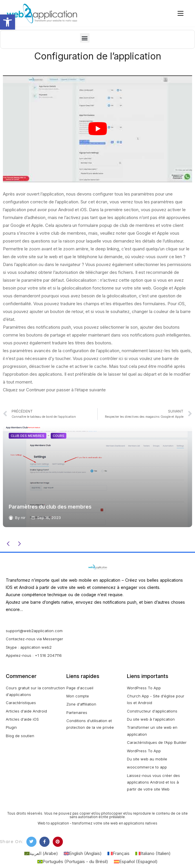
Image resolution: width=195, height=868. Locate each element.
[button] (85, 38)
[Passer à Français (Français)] (119, 853)
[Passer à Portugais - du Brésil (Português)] (73, 861)
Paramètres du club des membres (50, 507)
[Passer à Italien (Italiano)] (153, 853)
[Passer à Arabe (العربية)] (41, 853)
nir (23, 518)
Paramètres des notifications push (37, 327)
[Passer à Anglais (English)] (83, 853)
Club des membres (28, 436)
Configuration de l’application (98, 56)
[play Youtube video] (98, 129)
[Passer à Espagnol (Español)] (136, 861)
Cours (59, 436)
